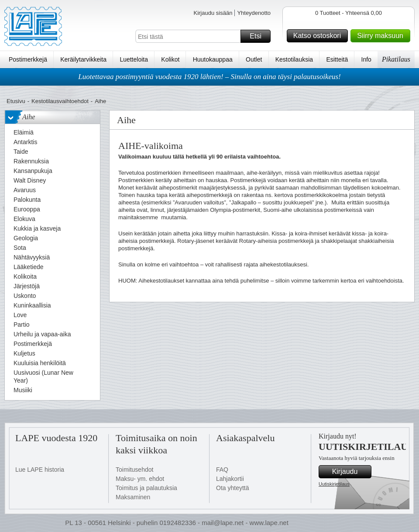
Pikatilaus (396, 59)
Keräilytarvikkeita (83, 59)
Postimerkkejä (28, 59)
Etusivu (16, 101)
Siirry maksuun (382, 36)
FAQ (222, 470)
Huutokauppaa (213, 59)
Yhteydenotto (254, 13)
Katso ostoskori (319, 36)
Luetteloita (134, 59)
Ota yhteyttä (232, 488)
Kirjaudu (350, 472)
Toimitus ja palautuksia (146, 488)
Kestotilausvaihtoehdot (60, 101)
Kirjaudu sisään (213, 13)
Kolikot (170, 59)
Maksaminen (133, 497)
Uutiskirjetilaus (334, 484)
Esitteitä (337, 59)
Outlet (254, 59)
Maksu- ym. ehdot (140, 479)
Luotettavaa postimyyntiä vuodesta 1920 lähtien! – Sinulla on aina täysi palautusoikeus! (209, 77)
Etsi (259, 36)
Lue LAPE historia (40, 470)
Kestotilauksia (294, 59)
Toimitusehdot (134, 470)
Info (366, 59)
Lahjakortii (230, 479)
